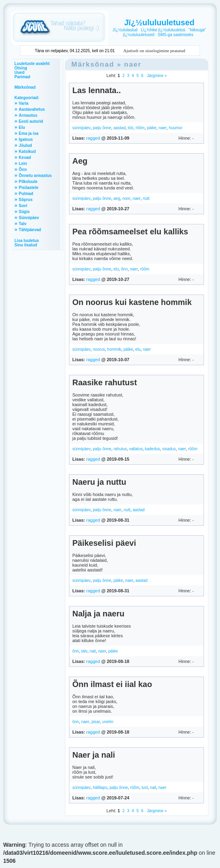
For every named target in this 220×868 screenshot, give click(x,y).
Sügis (24, 212)
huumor (176, 128)
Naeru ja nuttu (99, 482)
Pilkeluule (28, 182)
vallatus (136, 449)
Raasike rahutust (104, 382)
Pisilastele (29, 188)
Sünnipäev (29, 218)
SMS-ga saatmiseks (176, 35)
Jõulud (25, 145)
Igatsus (26, 139)
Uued (19, 72)
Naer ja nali (94, 755)
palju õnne (102, 128)
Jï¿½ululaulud (125, 30)
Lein (23, 164)
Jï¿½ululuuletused (159, 22)
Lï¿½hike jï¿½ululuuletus (163, 30)
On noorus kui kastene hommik (132, 302)
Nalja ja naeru (98, 614)
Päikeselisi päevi (104, 543)
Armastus (28, 115)
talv (85, 651)
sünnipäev (81, 128)
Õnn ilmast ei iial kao (112, 684)
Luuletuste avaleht (32, 64)
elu (116, 269)
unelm (108, 722)
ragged (93, 138)
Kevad (25, 158)
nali (93, 651)
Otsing (21, 68)
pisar (96, 722)
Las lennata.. (96, 90)
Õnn (23, 170)
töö (131, 128)
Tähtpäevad (30, 230)
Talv (23, 224)
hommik (114, 349)
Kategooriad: (27, 98)
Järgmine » (156, 76)
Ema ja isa (29, 133)
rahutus (120, 449)
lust (145, 788)
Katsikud (27, 151)
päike (151, 128)
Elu (22, 127)
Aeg (80, 161)
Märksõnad (25, 87)
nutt (146, 198)
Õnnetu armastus (35, 176)
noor (126, 198)
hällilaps (100, 788)
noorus (99, 349)
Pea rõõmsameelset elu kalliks (130, 232)
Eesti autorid (31, 121)
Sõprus (26, 200)
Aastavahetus (32, 109)
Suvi (23, 206)
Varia (24, 103)
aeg (117, 198)
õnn (124, 269)
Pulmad (26, 194)
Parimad (22, 77)
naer (133, 64)
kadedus (152, 449)
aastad (119, 128)
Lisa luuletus (27, 241)
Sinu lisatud (26, 245)
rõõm (140, 128)
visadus (169, 449)
